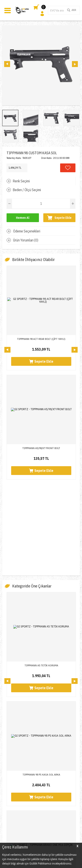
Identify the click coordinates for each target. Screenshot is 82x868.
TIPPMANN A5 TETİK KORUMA (41, 465)
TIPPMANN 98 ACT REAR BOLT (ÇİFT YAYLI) (41, 339)
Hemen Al (23, 218)
